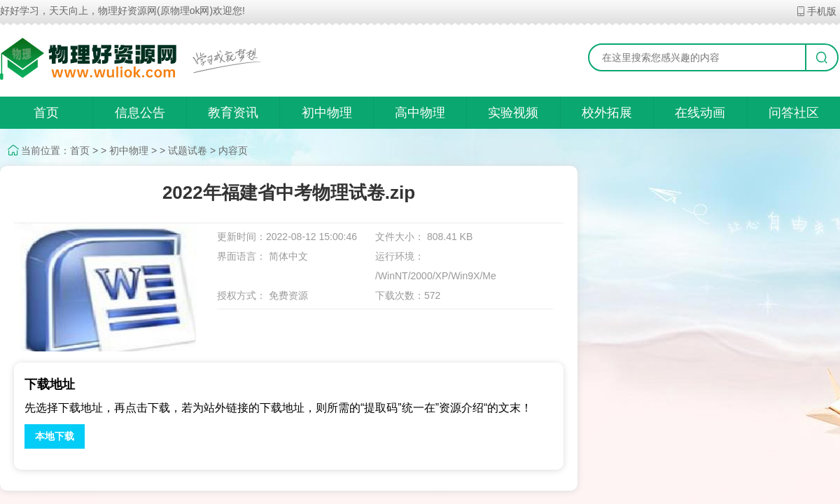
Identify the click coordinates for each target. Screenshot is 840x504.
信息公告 (140, 113)
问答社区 (794, 113)
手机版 (816, 11)
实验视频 (513, 113)
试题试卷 (188, 150)
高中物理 (420, 113)
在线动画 (700, 113)
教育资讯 (233, 113)
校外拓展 (607, 113)
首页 (46, 113)
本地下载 (55, 436)
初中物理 (327, 113)
